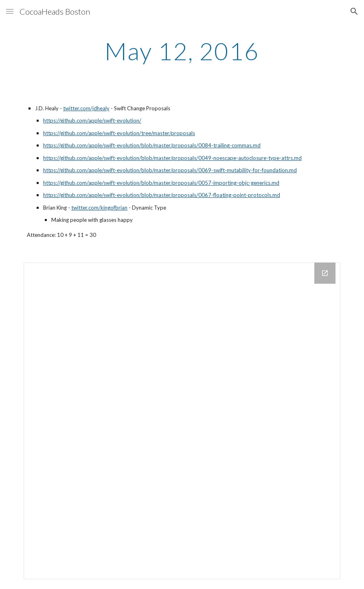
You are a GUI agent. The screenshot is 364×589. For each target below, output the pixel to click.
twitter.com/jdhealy (86, 108)
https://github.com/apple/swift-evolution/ (92, 120)
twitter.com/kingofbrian (99, 208)
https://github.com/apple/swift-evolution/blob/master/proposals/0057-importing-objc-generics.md (161, 183)
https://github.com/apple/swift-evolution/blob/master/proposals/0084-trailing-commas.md (152, 145)
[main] (182, 51)
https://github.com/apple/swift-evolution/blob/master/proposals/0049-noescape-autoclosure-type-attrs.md (172, 158)
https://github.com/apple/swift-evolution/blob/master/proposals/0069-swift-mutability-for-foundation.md (170, 170)
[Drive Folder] (182, 421)
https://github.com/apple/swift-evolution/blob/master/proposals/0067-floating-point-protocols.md (162, 195)
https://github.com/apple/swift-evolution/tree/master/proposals (119, 133)
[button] (10, 11)
